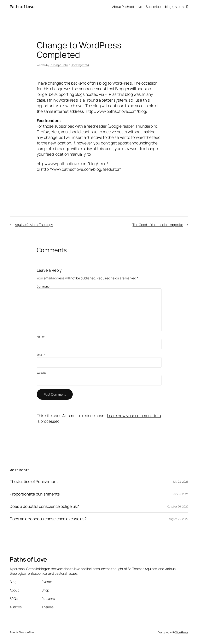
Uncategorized (80, 65)
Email (41, 355)
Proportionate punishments (35, 494)
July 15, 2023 (181, 494)
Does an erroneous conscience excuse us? (48, 519)
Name (41, 336)
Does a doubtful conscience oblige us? (44, 506)
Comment (44, 286)
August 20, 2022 (179, 519)
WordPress (182, 632)
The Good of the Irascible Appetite (158, 225)
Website (42, 373)
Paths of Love (22, 7)
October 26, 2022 (178, 506)
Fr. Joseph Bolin (59, 65)
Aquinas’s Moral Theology (34, 225)
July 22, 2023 (181, 482)
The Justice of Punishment (34, 482)
